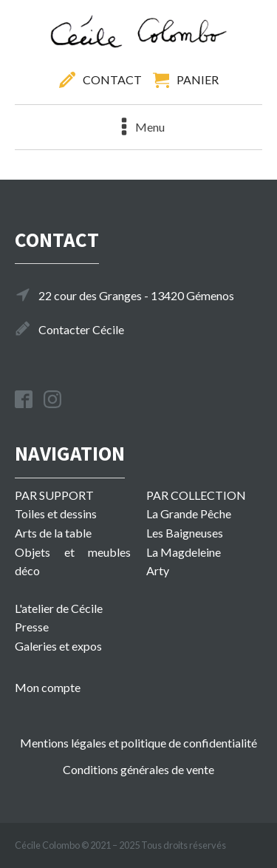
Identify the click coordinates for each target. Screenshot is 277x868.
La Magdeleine (184, 552)
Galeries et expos (58, 646)
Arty (158, 570)
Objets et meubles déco (73, 562)
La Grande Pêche (189, 513)
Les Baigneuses (185, 533)
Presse (32, 627)
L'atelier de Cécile (59, 608)
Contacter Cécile (81, 329)
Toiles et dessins (56, 513)
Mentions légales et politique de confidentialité (138, 743)
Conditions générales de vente (138, 769)
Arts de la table (53, 533)
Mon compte (48, 687)
